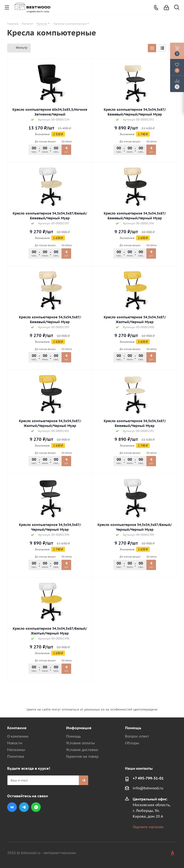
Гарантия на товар (82, 756)
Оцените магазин (148, 827)
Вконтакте (12, 807)
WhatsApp (36, 807)
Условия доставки (82, 750)
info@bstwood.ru (148, 788)
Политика (16, 756)
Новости (15, 743)
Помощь (73, 736)
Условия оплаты (80, 743)
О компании (18, 736)
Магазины (16, 750)
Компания (17, 728)
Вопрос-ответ (137, 736)
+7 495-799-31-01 (148, 778)
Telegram (24, 807)
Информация (79, 728)
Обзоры (132, 743)
